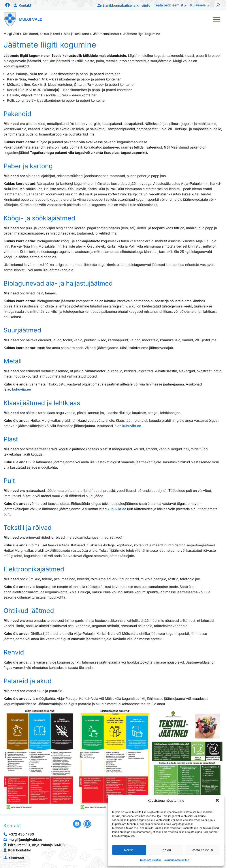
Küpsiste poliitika (151, 860)
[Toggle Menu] (217, 19)
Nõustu (129, 850)
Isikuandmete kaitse (176, 860)
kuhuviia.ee (22, 389)
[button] (217, 800)
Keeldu (166, 850)
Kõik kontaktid (20, 850)
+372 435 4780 (21, 834)
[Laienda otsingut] (218, 5)
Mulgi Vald (31, 19)
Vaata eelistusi (202, 850)
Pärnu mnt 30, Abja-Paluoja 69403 (36, 845)
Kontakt (25, 5)
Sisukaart (17, 858)
